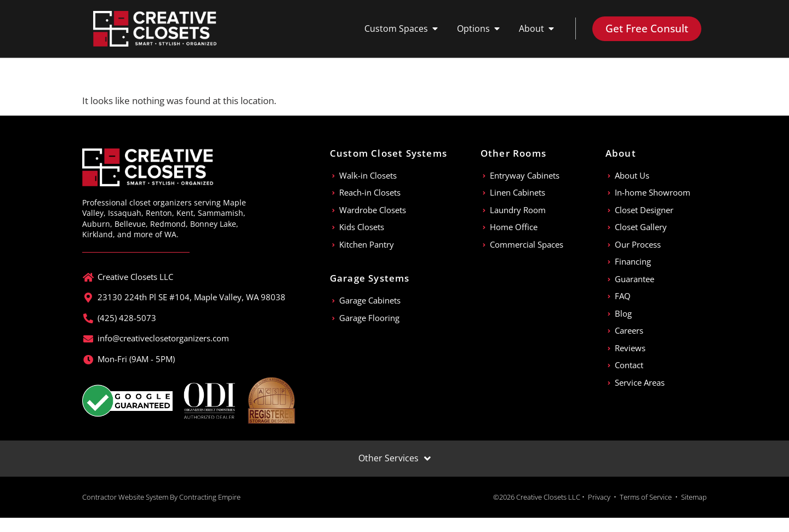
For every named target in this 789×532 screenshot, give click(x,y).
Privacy (599, 497)
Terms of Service (646, 497)
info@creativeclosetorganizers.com (163, 338)
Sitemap (694, 497)
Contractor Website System (125, 497)
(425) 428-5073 (127, 318)
